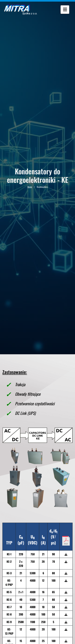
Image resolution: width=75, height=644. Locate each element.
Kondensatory (42, 188)
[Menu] (66, 10)
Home (30, 188)
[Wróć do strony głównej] (18, 10)
